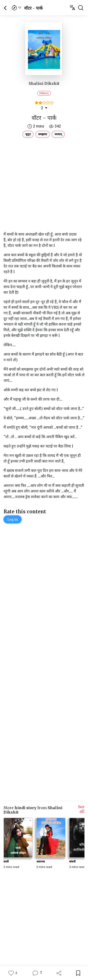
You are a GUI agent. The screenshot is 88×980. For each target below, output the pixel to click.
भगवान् (58, 134)
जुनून (28, 134)
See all (81, 809)
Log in (13, 519)
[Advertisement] (44, 184)
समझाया (43, 134)
